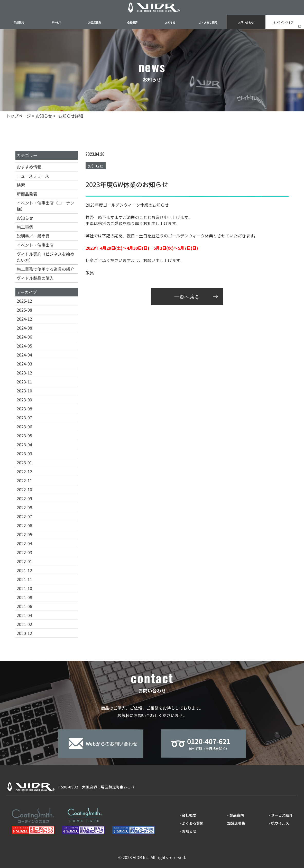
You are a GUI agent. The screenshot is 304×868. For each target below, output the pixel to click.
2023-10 (24, 391)
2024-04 (24, 355)
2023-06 (24, 427)
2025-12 (24, 301)
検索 (21, 185)
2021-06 (24, 606)
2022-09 (24, 498)
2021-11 (24, 579)
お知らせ (25, 218)
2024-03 (24, 364)
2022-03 (24, 552)
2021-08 (24, 597)
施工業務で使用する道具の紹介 (45, 269)
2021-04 (24, 615)
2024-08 (24, 328)
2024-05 (24, 346)
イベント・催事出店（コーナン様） (45, 206)
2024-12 (24, 319)
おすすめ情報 (29, 167)
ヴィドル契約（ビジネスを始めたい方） (45, 257)
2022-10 (24, 489)
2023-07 (24, 418)
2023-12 (24, 373)
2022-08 (24, 507)
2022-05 (24, 534)
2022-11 (24, 480)
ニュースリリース (33, 176)
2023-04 (24, 445)
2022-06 (24, 525)
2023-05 (24, 436)
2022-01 (24, 561)
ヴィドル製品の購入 (35, 278)
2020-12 (24, 633)
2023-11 (24, 382)
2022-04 (24, 543)
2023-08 (24, 409)
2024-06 (24, 337)
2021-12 (24, 570)
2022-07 (24, 516)
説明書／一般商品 (33, 236)
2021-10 (24, 588)
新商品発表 (27, 194)
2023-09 (24, 400)
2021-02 (24, 624)
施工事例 (25, 227)
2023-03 (24, 454)
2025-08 (24, 310)
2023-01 (24, 462)
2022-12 (24, 471)
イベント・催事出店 (35, 245)
